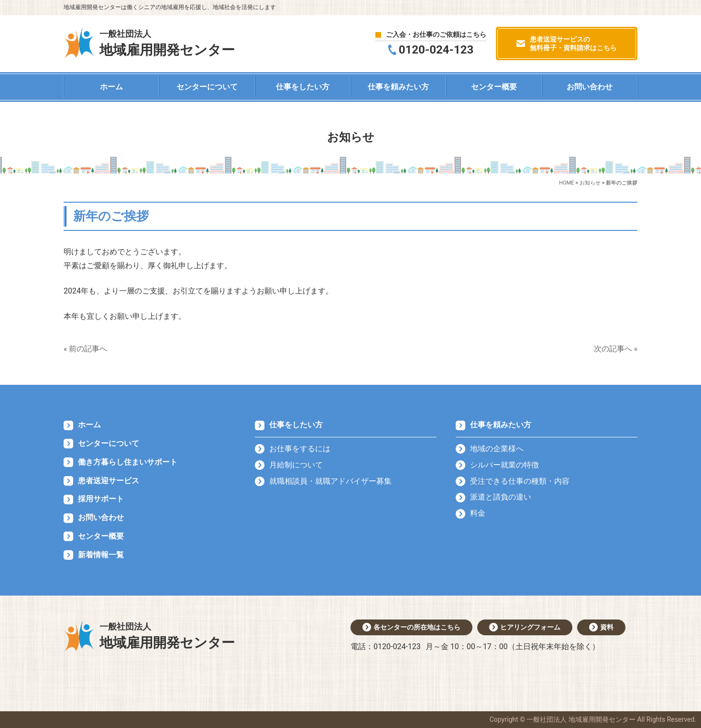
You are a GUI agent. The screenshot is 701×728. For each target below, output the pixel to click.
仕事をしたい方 (303, 87)
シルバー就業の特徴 (504, 465)
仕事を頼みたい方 (398, 87)
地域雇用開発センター (167, 43)
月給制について (296, 465)
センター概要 (494, 87)
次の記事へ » (616, 349)
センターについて (207, 87)
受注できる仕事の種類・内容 (520, 481)
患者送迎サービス (109, 481)
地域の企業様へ (497, 449)
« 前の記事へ (85, 349)
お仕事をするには (300, 449)
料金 (478, 513)
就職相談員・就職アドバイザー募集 (330, 481)
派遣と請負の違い (501, 497)
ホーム (111, 87)
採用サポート (101, 499)
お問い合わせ (590, 87)
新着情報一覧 (101, 555)
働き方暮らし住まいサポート (128, 462)
